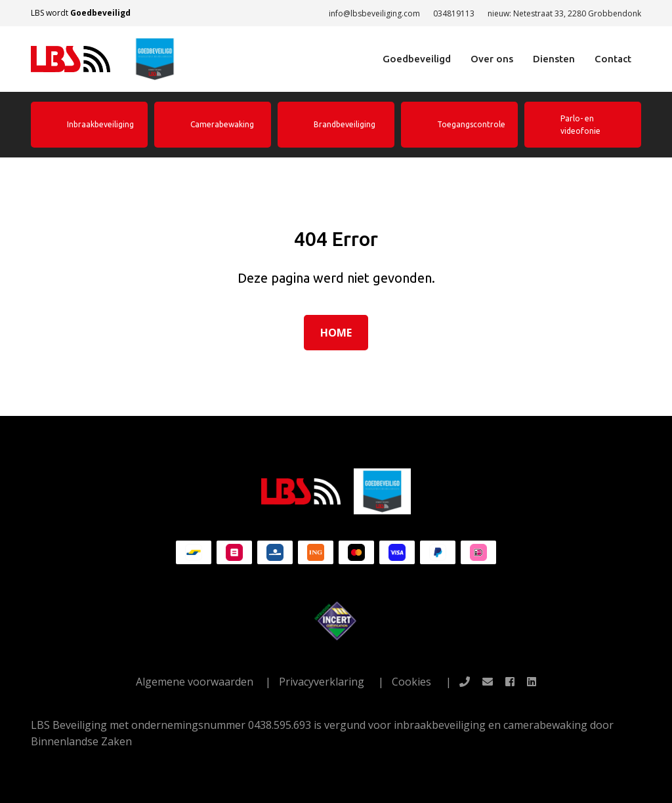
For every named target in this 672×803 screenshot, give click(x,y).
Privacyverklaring (322, 682)
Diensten (554, 59)
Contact (613, 59)
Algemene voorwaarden (195, 682)
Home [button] (336, 333)
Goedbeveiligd (417, 59)
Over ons (492, 59)
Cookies (411, 682)
